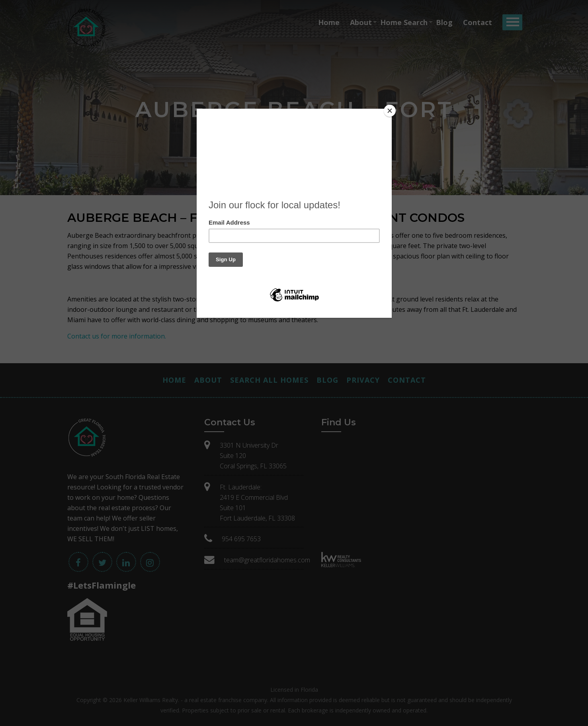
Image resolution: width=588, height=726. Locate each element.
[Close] (390, 111)
